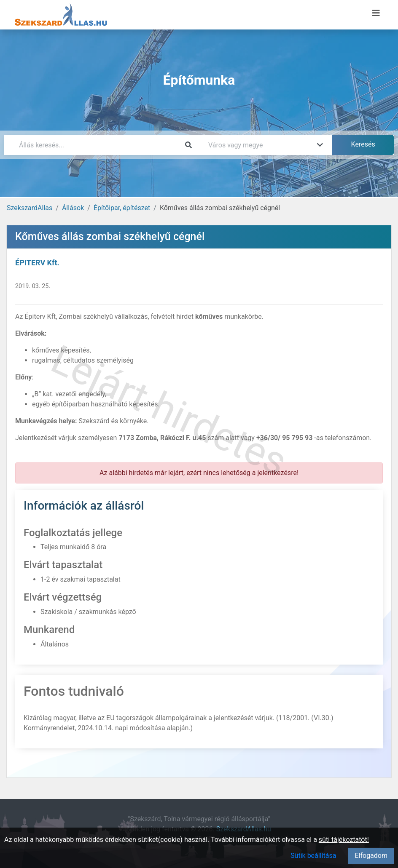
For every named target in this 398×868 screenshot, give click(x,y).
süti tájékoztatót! (344, 840)
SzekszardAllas (30, 208)
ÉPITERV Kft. (37, 263)
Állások (73, 208)
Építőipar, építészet (122, 208)
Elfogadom (371, 856)
